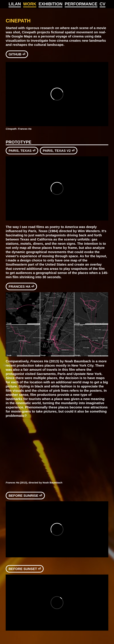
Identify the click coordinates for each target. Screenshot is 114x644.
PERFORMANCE (81, 4)
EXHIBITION (50, 4)
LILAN (15, 4)
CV (103, 4)
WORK (30, 4)
